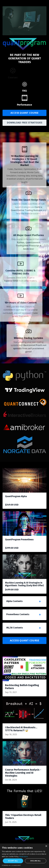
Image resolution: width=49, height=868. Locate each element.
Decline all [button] (36, 861)
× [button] (46, 846)
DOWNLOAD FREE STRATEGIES (25, 123)
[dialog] (24, 856)
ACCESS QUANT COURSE (25, 113)
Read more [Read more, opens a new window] (24, 857)
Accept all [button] (13, 861)
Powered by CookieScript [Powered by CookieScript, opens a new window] (11, 865)
